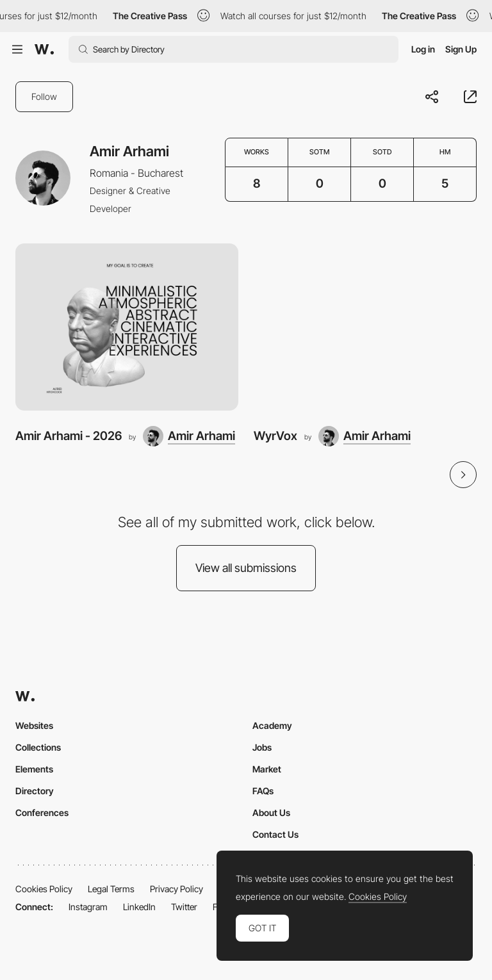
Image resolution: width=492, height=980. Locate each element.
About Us (271, 813)
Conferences (42, 813)
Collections (38, 747)
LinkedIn (139, 907)
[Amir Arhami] (189, 436)
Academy (272, 725)
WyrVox (275, 436)
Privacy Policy (176, 889)
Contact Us (275, 834)
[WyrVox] (365, 327)
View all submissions (246, 568)
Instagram (88, 907)
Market (267, 769)
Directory (35, 791)
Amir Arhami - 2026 (69, 436)
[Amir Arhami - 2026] (127, 327)
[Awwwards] (44, 49)
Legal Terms (111, 889)
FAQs (263, 791)
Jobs (262, 747)
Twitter (184, 907)
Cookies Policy (44, 889)
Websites (34, 725)
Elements (34, 769)
